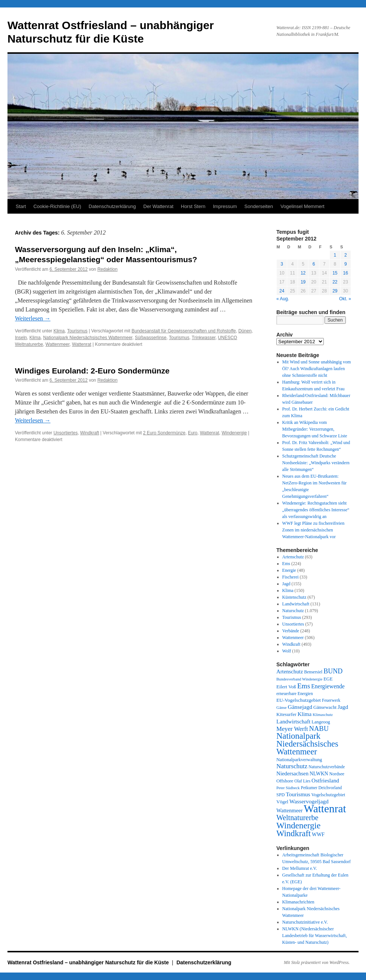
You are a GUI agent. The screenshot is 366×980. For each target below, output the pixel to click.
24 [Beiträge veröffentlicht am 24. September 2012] (282, 291)
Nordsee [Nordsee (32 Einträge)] (337, 774)
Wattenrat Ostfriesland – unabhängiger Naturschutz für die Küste (89, 962)
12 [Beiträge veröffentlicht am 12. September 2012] (303, 273)
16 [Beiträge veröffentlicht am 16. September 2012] (346, 273)
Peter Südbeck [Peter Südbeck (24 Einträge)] (288, 788)
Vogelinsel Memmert (303, 206)
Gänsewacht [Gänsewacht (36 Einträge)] (325, 707)
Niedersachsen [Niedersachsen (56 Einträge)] (292, 773)
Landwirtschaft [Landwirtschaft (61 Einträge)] (293, 722)
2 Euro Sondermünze (164, 433)
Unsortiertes (66, 433)
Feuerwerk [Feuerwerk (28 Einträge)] (331, 700)
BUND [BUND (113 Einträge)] (333, 671)
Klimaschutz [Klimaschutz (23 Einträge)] (323, 715)
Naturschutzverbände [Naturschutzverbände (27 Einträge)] (327, 767)
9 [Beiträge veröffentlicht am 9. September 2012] (346, 264)
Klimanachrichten (298, 902)
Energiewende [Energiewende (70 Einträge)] (328, 686)
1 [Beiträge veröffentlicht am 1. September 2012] (335, 255)
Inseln (21, 338)
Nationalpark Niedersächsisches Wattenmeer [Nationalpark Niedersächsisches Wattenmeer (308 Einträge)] (307, 744)
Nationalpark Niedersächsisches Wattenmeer (88, 338)
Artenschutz (293, 557)
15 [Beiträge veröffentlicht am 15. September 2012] (335, 273)
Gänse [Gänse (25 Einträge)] (281, 707)
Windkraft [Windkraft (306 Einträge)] (294, 833)
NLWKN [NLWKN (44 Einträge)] (319, 774)
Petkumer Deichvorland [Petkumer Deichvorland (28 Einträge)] (322, 788)
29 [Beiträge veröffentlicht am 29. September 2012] (335, 291)
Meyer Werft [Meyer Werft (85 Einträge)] (292, 729)
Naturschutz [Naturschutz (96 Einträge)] (292, 766)
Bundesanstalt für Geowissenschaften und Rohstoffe (184, 331)
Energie (289, 570)
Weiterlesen (33, 318)
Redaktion (108, 269)
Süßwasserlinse (151, 338)
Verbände (291, 631)
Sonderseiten (259, 206)
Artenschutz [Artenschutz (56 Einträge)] (290, 672)
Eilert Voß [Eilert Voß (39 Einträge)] (286, 687)
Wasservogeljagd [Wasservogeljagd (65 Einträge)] (309, 801)
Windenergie (234, 433)
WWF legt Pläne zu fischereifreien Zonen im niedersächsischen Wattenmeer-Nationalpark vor (314, 530)
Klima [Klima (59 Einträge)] (305, 714)
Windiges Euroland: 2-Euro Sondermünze (92, 371)
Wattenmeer (58, 344)
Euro (193, 433)
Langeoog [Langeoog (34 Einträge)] (321, 722)
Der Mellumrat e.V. (300, 868)
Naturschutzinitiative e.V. (305, 922)
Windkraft (90, 433)
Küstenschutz (294, 597)
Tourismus (77, 331)
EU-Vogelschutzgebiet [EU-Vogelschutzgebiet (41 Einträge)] (299, 700)
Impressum (225, 206)
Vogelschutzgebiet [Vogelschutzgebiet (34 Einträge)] (328, 795)
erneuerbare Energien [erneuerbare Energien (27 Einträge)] (295, 694)
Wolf (287, 651)
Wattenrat (82, 344)
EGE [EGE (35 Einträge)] (328, 679)
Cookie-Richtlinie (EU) (57, 206)
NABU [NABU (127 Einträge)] (319, 728)
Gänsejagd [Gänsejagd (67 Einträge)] (300, 707)
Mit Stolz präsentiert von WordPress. (317, 962)
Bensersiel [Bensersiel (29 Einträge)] (313, 672)
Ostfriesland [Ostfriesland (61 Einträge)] (325, 781)
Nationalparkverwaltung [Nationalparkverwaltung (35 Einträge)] (299, 760)
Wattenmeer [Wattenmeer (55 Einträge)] (289, 810)
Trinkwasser (204, 338)
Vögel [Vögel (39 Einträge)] (282, 802)
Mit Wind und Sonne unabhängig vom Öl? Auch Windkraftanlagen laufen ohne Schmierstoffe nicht (317, 369)
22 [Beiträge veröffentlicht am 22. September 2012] (335, 282)
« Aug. (283, 299)
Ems (286, 564)
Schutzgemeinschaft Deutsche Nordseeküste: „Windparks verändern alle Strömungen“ (316, 463)
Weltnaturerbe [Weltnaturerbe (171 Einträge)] (297, 818)
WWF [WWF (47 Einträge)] (318, 835)
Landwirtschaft (296, 604)
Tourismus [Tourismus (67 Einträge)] (298, 794)
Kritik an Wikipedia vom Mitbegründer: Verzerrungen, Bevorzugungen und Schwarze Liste (315, 429)
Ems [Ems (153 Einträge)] (304, 686)
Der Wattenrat (158, 206)
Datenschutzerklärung (112, 206)
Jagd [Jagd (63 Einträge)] (343, 707)
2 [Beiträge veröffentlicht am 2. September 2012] (346, 255)
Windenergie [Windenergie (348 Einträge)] (298, 825)
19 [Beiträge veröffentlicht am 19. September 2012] (303, 282)
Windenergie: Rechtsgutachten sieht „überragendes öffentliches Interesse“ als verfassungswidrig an (316, 510)
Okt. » (345, 299)
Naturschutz (293, 611)
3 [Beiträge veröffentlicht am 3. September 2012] (282, 264)
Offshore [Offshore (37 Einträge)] (285, 781)
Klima (59, 331)
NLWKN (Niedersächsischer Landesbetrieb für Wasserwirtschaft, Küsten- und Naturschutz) (315, 936)
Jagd (286, 584)
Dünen (245, 331)
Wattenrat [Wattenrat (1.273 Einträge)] (325, 809)
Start (21, 206)
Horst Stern (193, 206)
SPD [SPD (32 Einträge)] (280, 795)
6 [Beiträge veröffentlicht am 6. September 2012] (314, 264)
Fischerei (291, 577)
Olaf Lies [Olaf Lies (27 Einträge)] (302, 781)
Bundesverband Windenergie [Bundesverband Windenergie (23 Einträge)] (299, 679)
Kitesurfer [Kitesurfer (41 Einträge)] (286, 714)
